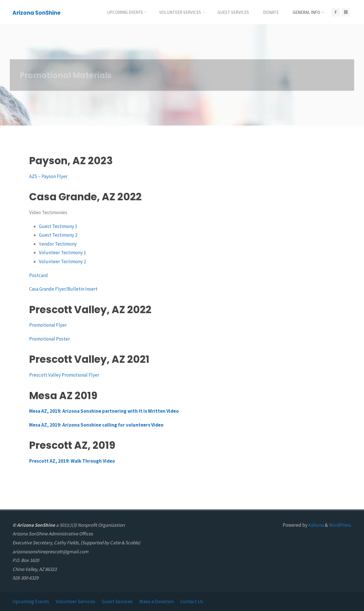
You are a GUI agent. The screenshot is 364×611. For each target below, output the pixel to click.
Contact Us (192, 601)
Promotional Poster (49, 339)
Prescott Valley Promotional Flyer (64, 375)
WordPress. (340, 525)
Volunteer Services (75, 601)
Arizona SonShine (36, 13)
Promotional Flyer (48, 325)
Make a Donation (156, 601)
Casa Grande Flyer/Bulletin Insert (63, 289)
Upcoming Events (31, 601)
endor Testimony (59, 244)
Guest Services (117, 601)
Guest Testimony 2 (58, 235)
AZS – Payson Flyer (48, 176)
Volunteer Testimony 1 (62, 253)
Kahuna (316, 525)
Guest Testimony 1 (58, 226)
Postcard (39, 275)
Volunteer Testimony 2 (62, 261)
